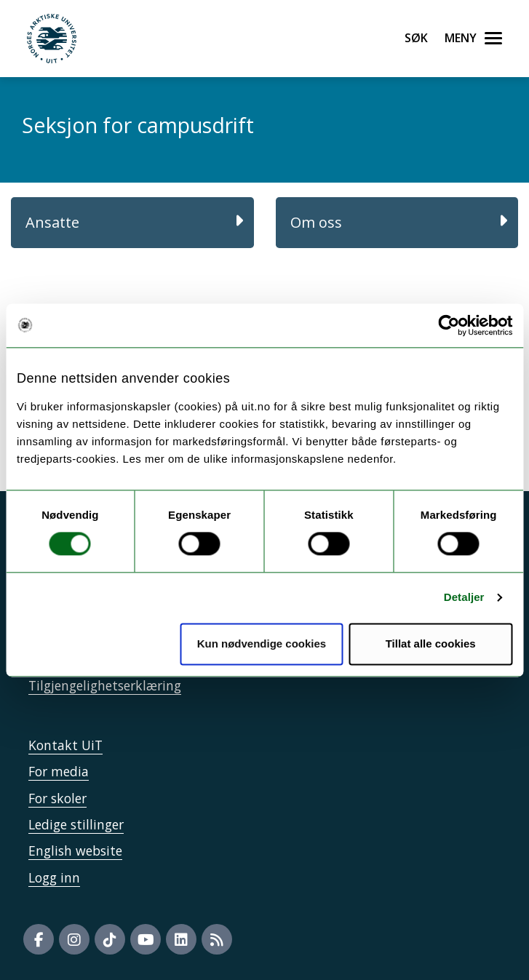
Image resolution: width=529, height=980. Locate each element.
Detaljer (464, 598)
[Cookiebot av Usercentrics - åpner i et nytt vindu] (449, 325)
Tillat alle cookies (431, 644)
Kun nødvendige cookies (262, 644)
